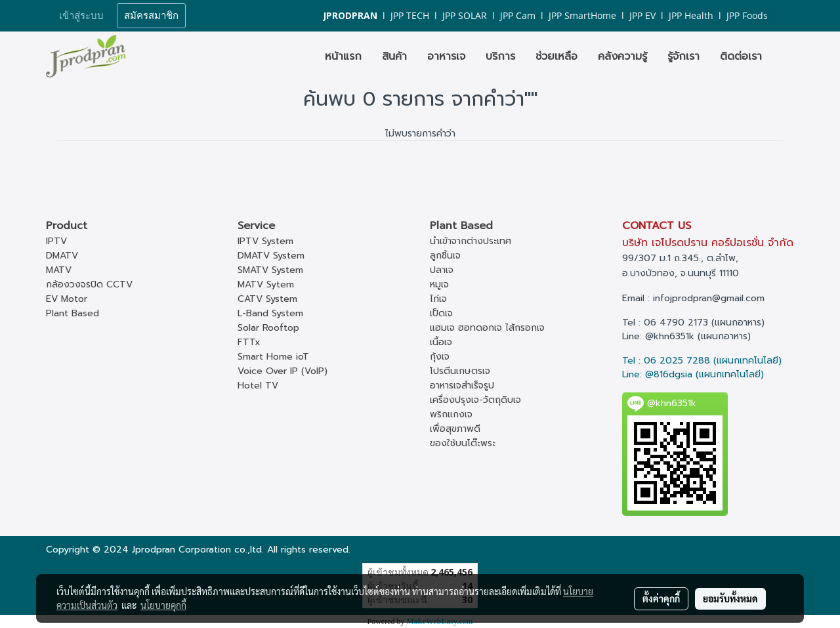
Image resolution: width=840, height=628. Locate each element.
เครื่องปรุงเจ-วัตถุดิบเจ (475, 400)
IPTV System (265, 241)
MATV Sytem (266, 284)
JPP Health (691, 15)
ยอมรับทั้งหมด (730, 598)
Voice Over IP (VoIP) (283, 371)
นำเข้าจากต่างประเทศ (471, 241)
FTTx (249, 342)
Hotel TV (258, 386)
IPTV (56, 241)
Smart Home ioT (273, 357)
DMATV (62, 256)
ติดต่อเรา (741, 56)
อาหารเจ (446, 56)
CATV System (267, 299)
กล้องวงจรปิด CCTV (89, 284)
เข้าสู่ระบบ (81, 16)
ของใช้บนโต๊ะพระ (463, 443)
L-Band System (270, 313)
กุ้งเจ (440, 357)
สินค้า (394, 56)
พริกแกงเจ (451, 414)
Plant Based (73, 313)
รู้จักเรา (683, 56)
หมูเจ (439, 284)
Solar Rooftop (268, 328)
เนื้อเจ (441, 342)
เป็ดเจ (441, 313)
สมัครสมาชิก (151, 16)
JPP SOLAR (465, 15)
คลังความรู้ (622, 56)
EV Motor (67, 299)
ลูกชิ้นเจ (445, 256)
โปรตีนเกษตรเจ (460, 371)
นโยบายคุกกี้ (163, 605)
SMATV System (270, 270)
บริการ (500, 56)
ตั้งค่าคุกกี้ (661, 598)
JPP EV (642, 15)
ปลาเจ (442, 270)
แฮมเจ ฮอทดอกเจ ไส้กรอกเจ (487, 328)
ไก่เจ (438, 299)
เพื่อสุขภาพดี (455, 429)
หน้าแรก (343, 56)
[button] (784, 56)
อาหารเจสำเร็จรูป (462, 386)
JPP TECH (410, 15)
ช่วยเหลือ (556, 56)
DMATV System (271, 256)
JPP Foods (747, 15)
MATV (59, 270)
